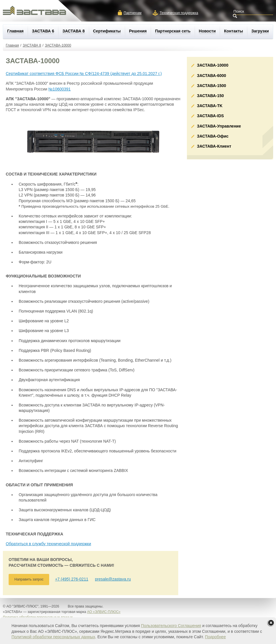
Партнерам (133, 13)
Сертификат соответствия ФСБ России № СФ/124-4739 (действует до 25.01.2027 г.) (84, 74)
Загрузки (260, 31)
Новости (207, 31)
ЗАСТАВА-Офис (213, 136)
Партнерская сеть (173, 31)
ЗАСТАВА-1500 (211, 86)
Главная (15, 31)
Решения (138, 31)
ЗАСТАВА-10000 (58, 45)
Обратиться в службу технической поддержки (48, 544)
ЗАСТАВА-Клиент (214, 146)
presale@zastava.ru (113, 579)
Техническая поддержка (179, 13)
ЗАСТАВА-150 (210, 96)
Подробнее (215, 637)
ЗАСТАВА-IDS (210, 116)
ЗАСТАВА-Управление (219, 126)
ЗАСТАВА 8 (73, 31)
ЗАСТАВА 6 (43, 31)
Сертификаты (107, 31)
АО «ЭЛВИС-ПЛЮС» (104, 612)
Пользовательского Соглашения (171, 626)
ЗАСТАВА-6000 (211, 76)
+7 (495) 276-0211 (72, 579)
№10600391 (59, 89)
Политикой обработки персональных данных (53, 637)
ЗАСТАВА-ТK (210, 106)
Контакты (233, 31)
